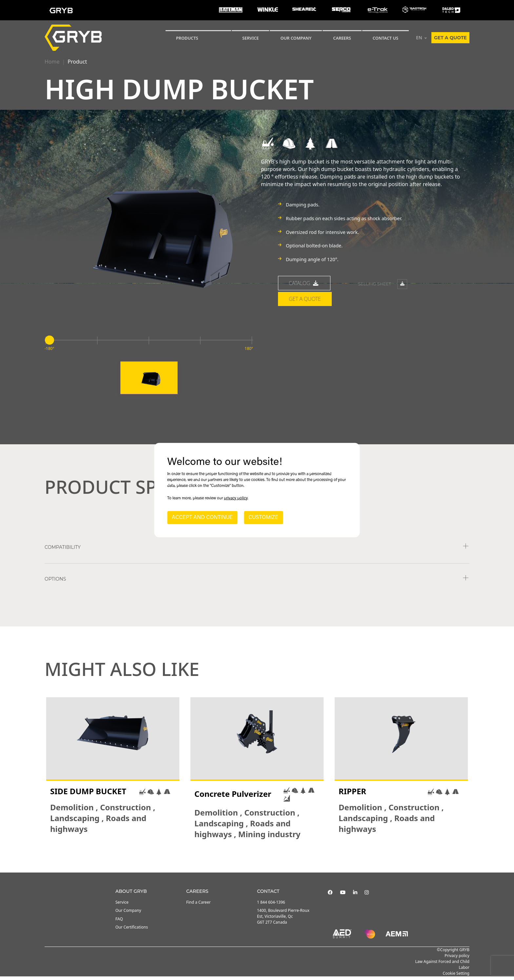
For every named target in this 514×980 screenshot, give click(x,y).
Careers (342, 38)
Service (122, 906)
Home (52, 62)
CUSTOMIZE (263, 518)
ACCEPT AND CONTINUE (202, 518)
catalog (304, 287)
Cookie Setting (456, 977)
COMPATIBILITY (63, 551)
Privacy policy (457, 959)
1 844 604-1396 (271, 906)
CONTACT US (385, 38)
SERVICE (251, 38)
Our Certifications (132, 930)
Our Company (296, 38)
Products (187, 38)
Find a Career (198, 906)
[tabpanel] (113, 772)
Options (55, 583)
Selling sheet (383, 287)
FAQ (119, 922)
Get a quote (450, 38)
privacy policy (236, 498)
